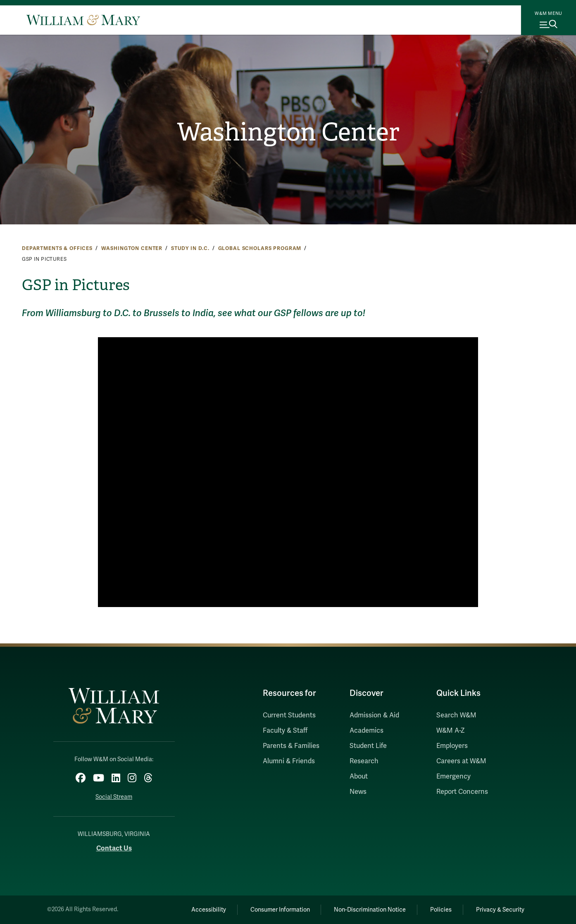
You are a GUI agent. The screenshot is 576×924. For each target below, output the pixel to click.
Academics (367, 731)
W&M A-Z (451, 731)
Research (364, 761)
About (359, 776)
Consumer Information (280, 910)
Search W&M (456, 715)
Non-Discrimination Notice (370, 910)
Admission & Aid (374, 715)
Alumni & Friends (289, 761)
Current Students (289, 715)
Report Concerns (462, 792)
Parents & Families (291, 746)
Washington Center (288, 132)
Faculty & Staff (285, 731)
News (358, 792)
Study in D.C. (190, 248)
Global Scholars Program (260, 248)
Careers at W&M (461, 761)
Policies (441, 910)
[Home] (83, 20)
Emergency (453, 776)
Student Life (368, 746)
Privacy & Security (500, 910)
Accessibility (209, 910)
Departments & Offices (57, 248)
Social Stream (114, 797)
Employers (452, 746)
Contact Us (114, 848)
